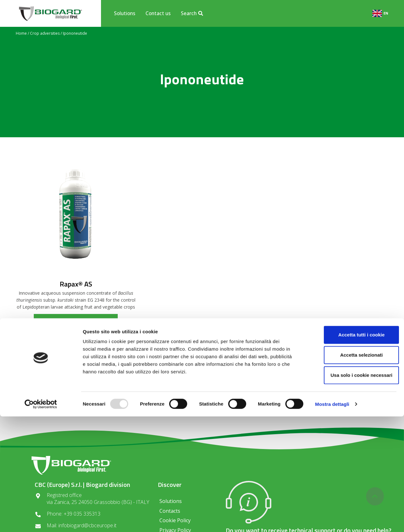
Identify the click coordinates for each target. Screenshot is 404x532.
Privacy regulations (180, 409)
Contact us (158, 13)
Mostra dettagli (332, 520)
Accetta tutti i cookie (351, 450)
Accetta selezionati (351, 470)
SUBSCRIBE (276, 389)
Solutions (125, 13)
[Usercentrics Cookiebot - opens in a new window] (41, 520)
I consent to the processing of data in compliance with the (202, 407)
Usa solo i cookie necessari (351, 491)
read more (76, 320)
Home (21, 33)
